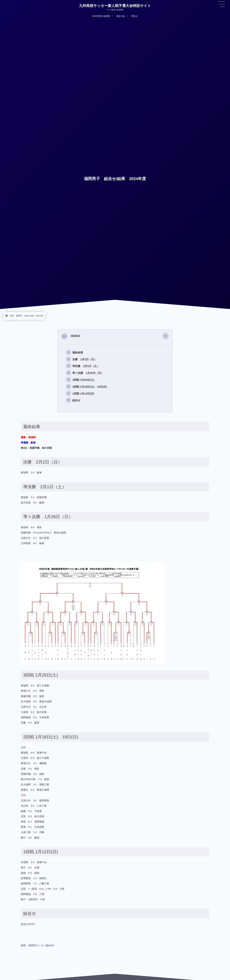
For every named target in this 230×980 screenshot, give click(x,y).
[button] (166, 336)
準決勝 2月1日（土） (86, 366)
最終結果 (78, 353)
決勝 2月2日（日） (85, 359)
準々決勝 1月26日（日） (88, 373)
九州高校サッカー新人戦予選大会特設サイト (115, 6)
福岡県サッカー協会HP (41, 946)
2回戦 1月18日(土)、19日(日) (90, 387)
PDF (32, 924)
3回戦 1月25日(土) (83, 380)
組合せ (76, 400)
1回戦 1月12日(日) (83, 394)
